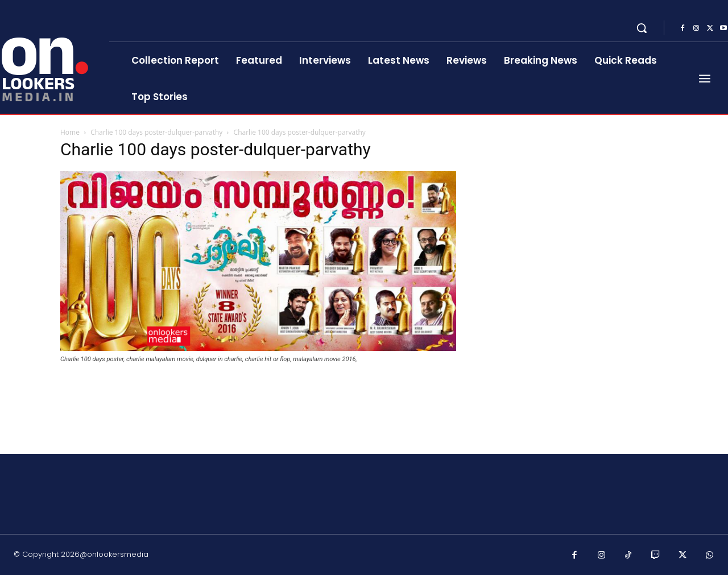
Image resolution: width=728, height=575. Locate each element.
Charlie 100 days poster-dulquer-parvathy (156, 132)
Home (70, 132)
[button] (642, 28)
